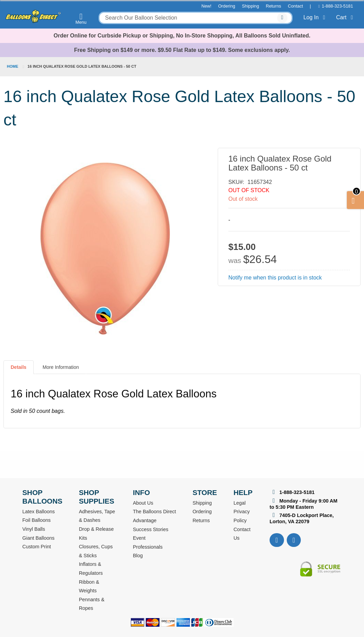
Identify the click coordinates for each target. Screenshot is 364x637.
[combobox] (195, 18)
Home (13, 66)
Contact (295, 6)
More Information (61, 367)
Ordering (227, 6)
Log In (315, 17)
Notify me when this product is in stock (275, 278)
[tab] (19, 370)
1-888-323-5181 (337, 6)
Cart (346, 17)
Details (19, 367)
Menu (81, 19)
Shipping (251, 6)
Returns (274, 6)
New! (206, 6)
